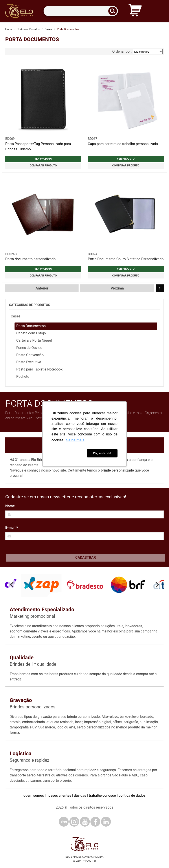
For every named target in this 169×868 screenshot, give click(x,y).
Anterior (42, 288)
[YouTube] (85, 822)
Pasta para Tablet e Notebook (39, 369)
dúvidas (80, 795)
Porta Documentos (31, 326)
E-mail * (12, 528)
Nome (10, 506)
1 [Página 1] (160, 288)
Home (9, 29)
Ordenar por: (137, 52)
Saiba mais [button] (75, 440)
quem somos (34, 795)
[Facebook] (95, 822)
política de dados (132, 795)
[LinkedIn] (106, 822)
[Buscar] (114, 11)
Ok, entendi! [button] (102, 453)
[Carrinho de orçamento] (135, 11)
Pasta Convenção (30, 355)
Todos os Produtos (28, 29)
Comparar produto (43, 166)
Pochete (23, 377)
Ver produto (43, 159)
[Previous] (12, 585)
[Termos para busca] (81, 11)
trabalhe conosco (102, 795)
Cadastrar (85, 557)
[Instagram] (74, 822)
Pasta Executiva (29, 362)
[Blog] (64, 822)
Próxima (117, 288)
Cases (48, 29)
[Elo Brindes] (19, 11)
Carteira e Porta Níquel (34, 340)
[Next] (157, 585)
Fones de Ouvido (29, 348)
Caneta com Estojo (31, 333)
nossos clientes (59, 795)
